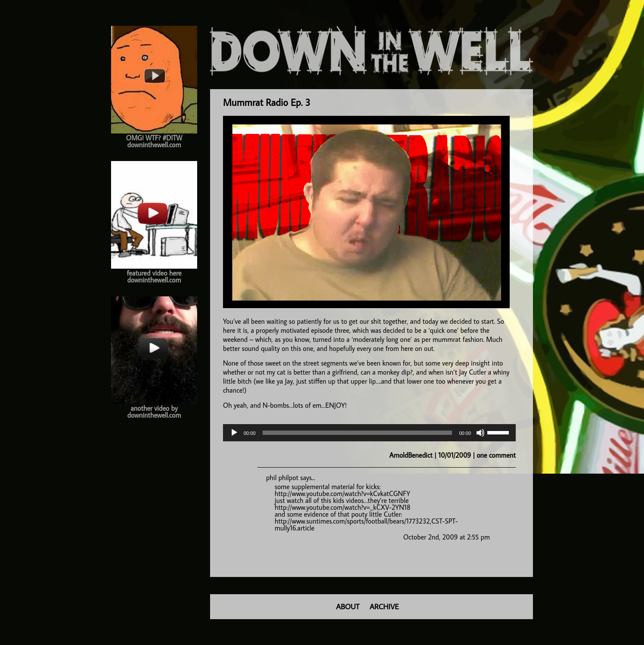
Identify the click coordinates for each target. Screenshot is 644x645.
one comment (496, 455)
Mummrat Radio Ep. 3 (267, 102)
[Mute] (480, 433)
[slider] (358, 433)
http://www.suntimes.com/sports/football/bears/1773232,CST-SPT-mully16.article (366, 524)
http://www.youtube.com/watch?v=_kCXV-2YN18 (343, 507)
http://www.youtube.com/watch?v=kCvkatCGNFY (342, 493)
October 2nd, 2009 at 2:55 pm (447, 537)
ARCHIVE (384, 606)
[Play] (234, 433)
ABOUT (348, 606)
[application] (369, 433)
